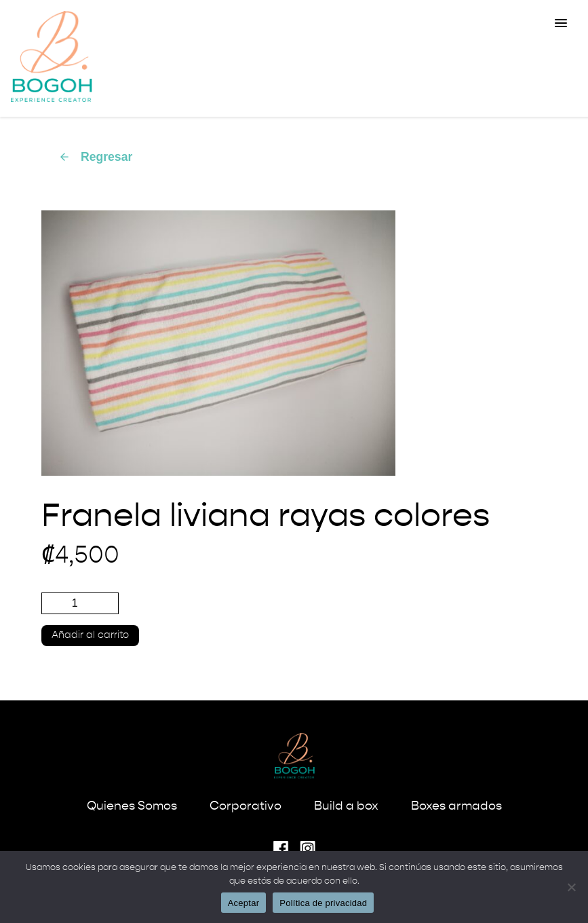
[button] (561, 24)
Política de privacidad (323, 903)
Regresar (95, 157)
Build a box (346, 806)
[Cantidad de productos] (80, 603)
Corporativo (246, 806)
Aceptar (244, 903)
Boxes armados (456, 806)
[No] (571, 887)
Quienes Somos (132, 806)
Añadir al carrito (90, 635)
